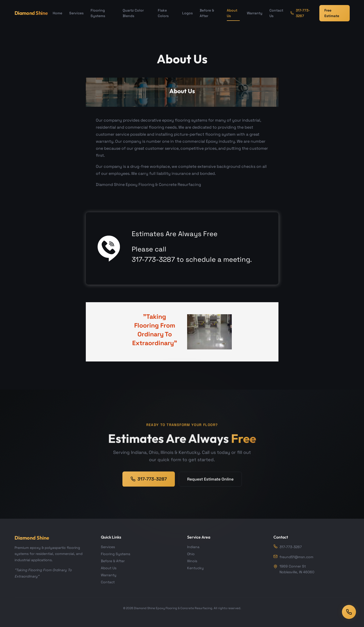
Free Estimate (332, 13)
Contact (108, 582)
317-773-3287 (300, 13)
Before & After (207, 13)
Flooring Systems (98, 13)
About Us (232, 13)
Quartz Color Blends (133, 13)
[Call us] (349, 612)
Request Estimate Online (210, 484)
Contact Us (276, 13)
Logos (187, 13)
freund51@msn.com (293, 557)
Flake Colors (163, 13)
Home (57, 13)
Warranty (255, 13)
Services (76, 13)
